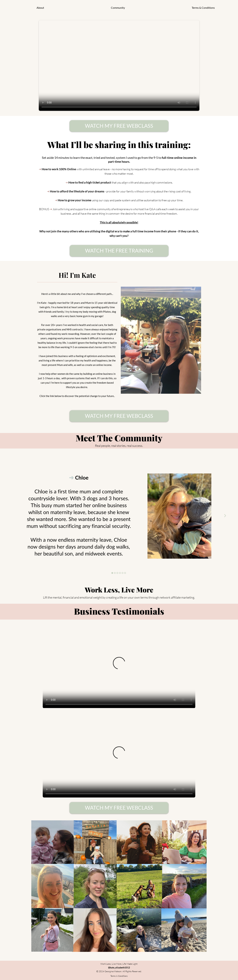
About (40, 8)
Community (118, 8)
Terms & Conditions (203, 8)
